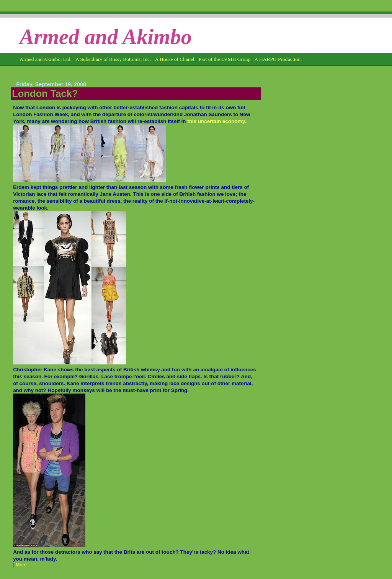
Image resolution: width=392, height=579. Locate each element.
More (21, 565)
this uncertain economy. (217, 121)
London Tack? (45, 93)
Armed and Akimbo (106, 37)
